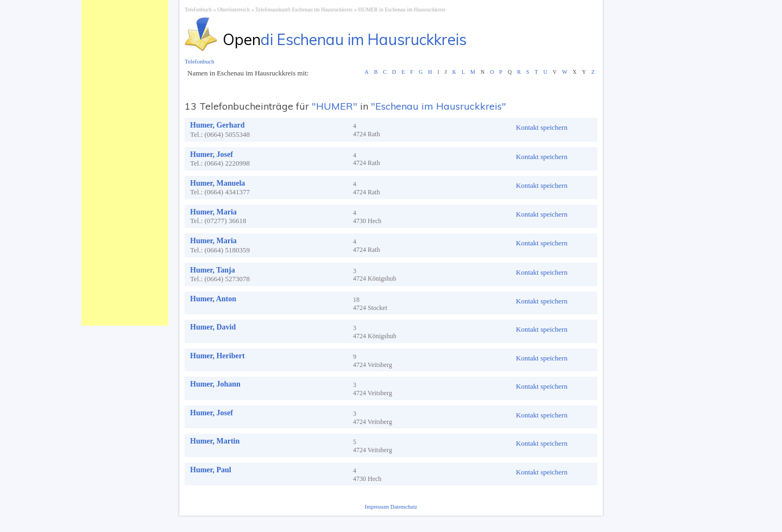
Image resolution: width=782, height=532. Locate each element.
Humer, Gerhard (217, 125)
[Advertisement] (125, 163)
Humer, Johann (215, 384)
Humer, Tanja (213, 270)
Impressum (378, 507)
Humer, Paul (211, 470)
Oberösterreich (233, 9)
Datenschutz (404, 507)
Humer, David (213, 327)
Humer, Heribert (217, 356)
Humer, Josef (212, 154)
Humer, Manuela (217, 183)
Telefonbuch (198, 9)
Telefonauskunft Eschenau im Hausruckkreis (304, 9)
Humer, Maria (213, 212)
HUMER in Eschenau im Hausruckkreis (402, 9)
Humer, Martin (215, 441)
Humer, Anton (213, 299)
